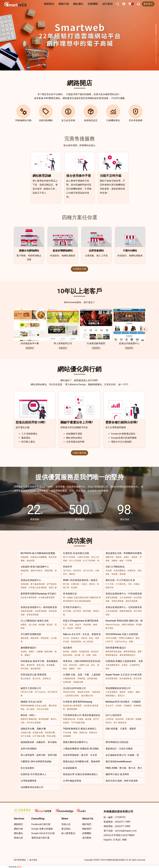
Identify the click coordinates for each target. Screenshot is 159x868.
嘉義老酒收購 (27, 611)
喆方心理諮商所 (114, 715)
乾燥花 (84, 638)
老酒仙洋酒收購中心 (129, 343)
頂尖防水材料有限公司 (74, 688)
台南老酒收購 (41, 611)
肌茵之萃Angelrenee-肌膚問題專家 (81, 621)
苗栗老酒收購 (112, 597)
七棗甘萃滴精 (83, 557)
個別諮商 (119, 719)
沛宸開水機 (50, 733)
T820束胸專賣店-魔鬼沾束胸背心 (80, 729)
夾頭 (65, 665)
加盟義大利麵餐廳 (39, 557)
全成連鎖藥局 (70, 768)
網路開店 (18, 824)
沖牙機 (129, 561)
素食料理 (31, 665)
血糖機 (40, 652)
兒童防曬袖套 (120, 571)
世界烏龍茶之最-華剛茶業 (34, 675)
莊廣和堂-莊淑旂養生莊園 (76, 553)
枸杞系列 (77, 571)
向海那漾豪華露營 (96, 343)
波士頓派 (31, 709)
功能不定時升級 (111, 176)
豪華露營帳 (72, 709)
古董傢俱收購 (69, 678)
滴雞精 (74, 652)
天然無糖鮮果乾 (113, 665)
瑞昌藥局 (68, 648)
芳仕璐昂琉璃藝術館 (31, 634)
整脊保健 (87, 611)
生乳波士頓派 (43, 709)
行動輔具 (128, 706)
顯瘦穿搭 (110, 588)
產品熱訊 (66, 829)
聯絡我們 (87, 829)
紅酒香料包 (135, 665)
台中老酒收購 (126, 597)
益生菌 (77, 655)
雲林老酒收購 (118, 601)
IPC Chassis (40, 692)
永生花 (66, 638)
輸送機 (88, 719)
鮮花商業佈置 (112, 678)
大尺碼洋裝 (121, 584)
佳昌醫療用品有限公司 (32, 787)
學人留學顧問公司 (63, 343)
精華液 (78, 628)
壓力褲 (66, 584)
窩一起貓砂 (68, 597)
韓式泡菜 (25, 669)
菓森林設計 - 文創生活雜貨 (119, 749)
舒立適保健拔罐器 (83, 601)
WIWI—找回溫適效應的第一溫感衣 (80, 580)
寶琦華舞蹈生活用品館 (117, 742)
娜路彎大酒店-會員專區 (117, 774)
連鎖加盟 (31, 561)
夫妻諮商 (130, 719)
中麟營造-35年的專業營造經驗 (36, 762)
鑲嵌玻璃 (35, 638)
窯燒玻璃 (45, 638)
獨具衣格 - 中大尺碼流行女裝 (120, 580)
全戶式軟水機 (39, 736)
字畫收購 (81, 678)
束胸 (75, 733)
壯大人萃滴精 (75, 561)
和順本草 (68, 567)
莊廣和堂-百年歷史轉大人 (34, 774)
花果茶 (125, 665)
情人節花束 (88, 642)
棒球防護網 (44, 719)
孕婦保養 (87, 625)
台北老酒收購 (112, 611)
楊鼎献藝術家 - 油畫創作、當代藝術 (39, 742)
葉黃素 (66, 652)
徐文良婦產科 (28, 768)
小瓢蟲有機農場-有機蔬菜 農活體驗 (81, 749)
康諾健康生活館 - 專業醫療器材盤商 (124, 553)
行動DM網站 (130, 251)
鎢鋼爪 (72, 669)
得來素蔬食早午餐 (30, 343)
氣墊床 (135, 557)
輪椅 (122, 561)
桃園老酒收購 (126, 611)
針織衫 (137, 584)
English (107, 840)
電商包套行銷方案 (40, 838)
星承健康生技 (70, 594)
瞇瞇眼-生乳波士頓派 (31, 702)
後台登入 (148, 4)
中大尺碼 (110, 584)
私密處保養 (84, 652)
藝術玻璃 (25, 638)
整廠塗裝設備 (69, 719)
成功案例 (108, 4)
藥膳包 (72, 574)
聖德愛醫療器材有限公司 (118, 688)
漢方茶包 (67, 571)
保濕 (71, 625)
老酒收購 (25, 584)
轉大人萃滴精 (69, 557)
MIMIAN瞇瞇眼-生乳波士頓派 (34, 706)
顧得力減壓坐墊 (91, 597)
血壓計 (127, 557)
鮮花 (91, 638)
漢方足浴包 (88, 571)
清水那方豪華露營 (29, 597)
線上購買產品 (68, 833)
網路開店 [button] (53, 4)
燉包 (108, 669)
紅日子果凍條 (89, 561)
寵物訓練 (25, 571)
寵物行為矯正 (37, 571)
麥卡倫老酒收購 (38, 584)
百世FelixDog (121, 642)
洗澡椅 (24, 652)
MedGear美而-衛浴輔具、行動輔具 (123, 702)
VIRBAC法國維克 (126, 638)
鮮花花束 (138, 678)
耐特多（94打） (29, 715)
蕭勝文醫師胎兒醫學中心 (76, 742)
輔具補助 (49, 652)
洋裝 (130, 584)
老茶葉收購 (92, 678)
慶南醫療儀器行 (29, 648)
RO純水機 (51, 736)
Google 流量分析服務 (42, 829)
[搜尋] (118, 4)
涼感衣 (84, 584)
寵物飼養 (49, 571)
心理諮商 (110, 719)
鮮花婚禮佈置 (126, 678)
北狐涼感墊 (79, 597)
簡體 (124, 840)
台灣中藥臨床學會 (72, 781)
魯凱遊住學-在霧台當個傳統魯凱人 (81, 774)
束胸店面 (83, 733)
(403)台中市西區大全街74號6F (119, 835)
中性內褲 (67, 733)
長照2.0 (121, 696)
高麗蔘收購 (78, 682)
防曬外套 (132, 571)
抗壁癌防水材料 (72, 696)
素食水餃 (41, 665)
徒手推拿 (77, 611)
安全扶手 (110, 706)
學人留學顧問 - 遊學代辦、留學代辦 (39, 755)
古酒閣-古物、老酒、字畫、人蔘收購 (82, 675)
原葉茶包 (47, 678)
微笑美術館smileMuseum (119, 762)
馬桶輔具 (138, 706)
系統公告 (66, 824)
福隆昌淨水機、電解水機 (33, 729)
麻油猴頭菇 (36, 669)
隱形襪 (123, 574)
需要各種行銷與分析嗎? (122, 422)
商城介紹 (18, 838)
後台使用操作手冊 (79, 176)
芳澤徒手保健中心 (72, 607)
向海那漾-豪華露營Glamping (78, 702)
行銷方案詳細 (80, 453)
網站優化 (81, 4)
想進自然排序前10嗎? (31, 422)
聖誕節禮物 (76, 642)
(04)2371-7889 (123, 822)
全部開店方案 (80, 269)
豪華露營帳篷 (130, 652)
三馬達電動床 (112, 692)
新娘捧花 (75, 638)
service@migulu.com (126, 831)
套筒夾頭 (73, 665)
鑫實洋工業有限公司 (31, 688)
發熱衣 (92, 584)
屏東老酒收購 (33, 615)
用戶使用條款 (20, 860)
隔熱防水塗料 (84, 692)
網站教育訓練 (42, 176)
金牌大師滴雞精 (29, 749)
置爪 (93, 665)
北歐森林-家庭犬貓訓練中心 (35, 567)
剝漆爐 (80, 719)
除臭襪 (115, 574)
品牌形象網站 (96, 251)
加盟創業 (25, 557)
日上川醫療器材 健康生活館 (35, 621)
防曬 (88, 655)
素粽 (23, 665)
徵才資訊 (33, 860)
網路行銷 (67, 4)
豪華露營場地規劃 (114, 652)
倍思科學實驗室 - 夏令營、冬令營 (80, 755)
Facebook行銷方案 (41, 824)
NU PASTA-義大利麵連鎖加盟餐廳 (38, 553)
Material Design (113, 625)
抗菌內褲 (75, 584)
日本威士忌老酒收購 (38, 588)
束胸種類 (67, 736)
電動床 (119, 557)
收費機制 (87, 833)
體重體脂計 (111, 696)
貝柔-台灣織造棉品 (115, 567)
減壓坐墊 (110, 557)
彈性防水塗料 (69, 692)
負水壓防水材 (87, 696)
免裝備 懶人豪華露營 (72, 706)
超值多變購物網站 (63, 251)
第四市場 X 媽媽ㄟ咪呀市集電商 (122, 781)
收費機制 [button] (94, 4)
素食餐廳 (51, 665)
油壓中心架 (84, 665)
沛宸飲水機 (26, 733)
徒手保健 (67, 611)
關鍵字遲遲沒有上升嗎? (77, 422)
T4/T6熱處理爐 (78, 723)
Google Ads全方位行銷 (43, 833)
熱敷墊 (115, 561)
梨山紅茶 (37, 678)
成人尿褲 (33, 625)
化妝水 (78, 625)
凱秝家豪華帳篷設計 (116, 648)
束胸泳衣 (93, 733)
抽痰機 (42, 625)
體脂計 (28, 655)
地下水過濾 (26, 736)
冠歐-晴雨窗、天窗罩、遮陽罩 (121, 729)
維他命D (95, 652)
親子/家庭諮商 (120, 723)
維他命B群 (68, 655)
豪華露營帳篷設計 (128, 655)
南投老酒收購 (132, 601)
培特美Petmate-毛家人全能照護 (122, 634)
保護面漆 (96, 692)
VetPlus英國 (111, 638)
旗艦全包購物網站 (29, 251)
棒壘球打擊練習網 (29, 719)
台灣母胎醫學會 (29, 781)
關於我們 (87, 824)
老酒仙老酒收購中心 (31, 580)
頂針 (79, 669)
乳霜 (65, 625)
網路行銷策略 (128, 625)
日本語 (117, 840)
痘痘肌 (70, 628)
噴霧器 (24, 625)
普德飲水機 (38, 733)
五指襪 (109, 571)
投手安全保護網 (34, 723)
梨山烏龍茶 (26, 678)
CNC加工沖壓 (27, 692)
